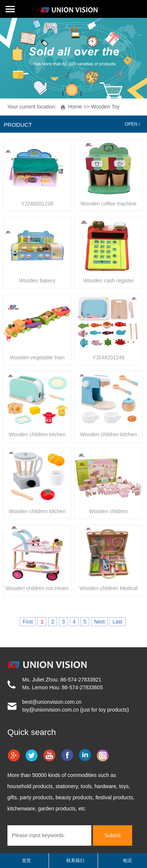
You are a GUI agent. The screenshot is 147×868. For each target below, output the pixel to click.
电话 (127, 861)
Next (99, 622)
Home (75, 107)
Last (117, 622)
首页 (26, 861)
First (28, 622)
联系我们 (75, 861)
